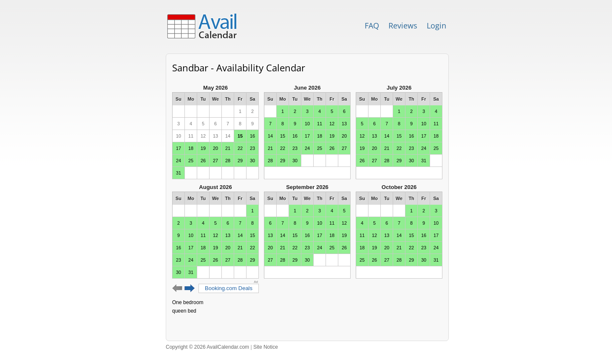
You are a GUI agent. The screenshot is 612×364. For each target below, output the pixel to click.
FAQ (372, 25)
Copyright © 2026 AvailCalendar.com (207, 347)
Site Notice (266, 347)
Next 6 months (190, 288)
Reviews (403, 25)
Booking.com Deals (229, 288)
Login (436, 25)
